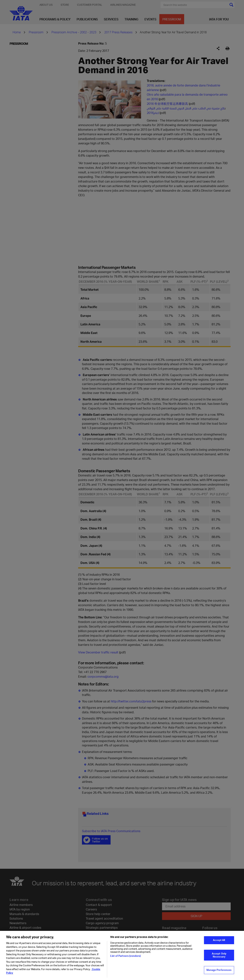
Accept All (219, 940)
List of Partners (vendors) (125, 956)
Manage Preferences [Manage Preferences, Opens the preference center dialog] (219, 970)
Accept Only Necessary (219, 955)
